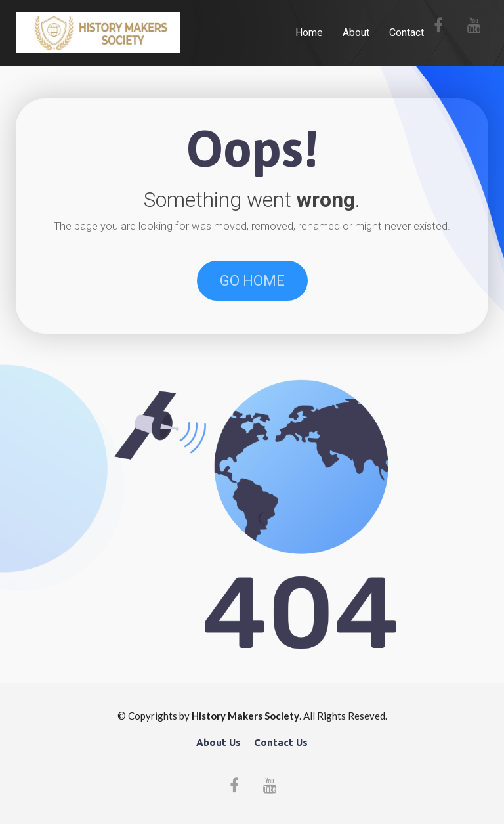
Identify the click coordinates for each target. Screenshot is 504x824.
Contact (407, 33)
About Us (219, 742)
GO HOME (252, 281)
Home (309, 33)
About (356, 33)
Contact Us (281, 742)
